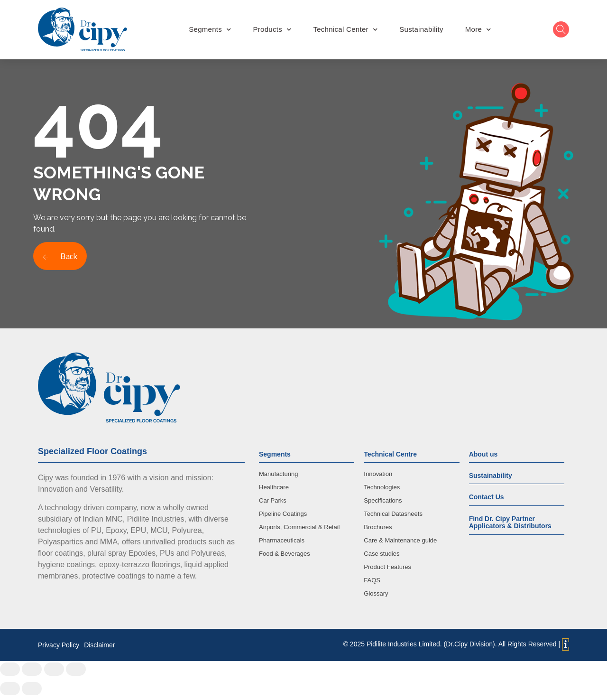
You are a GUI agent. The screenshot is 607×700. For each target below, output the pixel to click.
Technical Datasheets (393, 514)
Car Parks (273, 500)
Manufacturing (278, 474)
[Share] (32, 669)
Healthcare (274, 487)
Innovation (378, 474)
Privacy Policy (59, 645)
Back (60, 256)
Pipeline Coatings (283, 514)
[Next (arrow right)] (32, 689)
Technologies (382, 487)
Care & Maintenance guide (400, 540)
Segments (210, 29)
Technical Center (345, 29)
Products (272, 29)
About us (483, 454)
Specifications (383, 500)
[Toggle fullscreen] (54, 669)
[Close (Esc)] (10, 669)
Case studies (382, 554)
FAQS (372, 580)
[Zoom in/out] (76, 669)
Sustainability (421, 29)
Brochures (378, 527)
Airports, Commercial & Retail (299, 527)
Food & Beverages (285, 554)
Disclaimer (99, 645)
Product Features (387, 567)
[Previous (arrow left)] (10, 689)
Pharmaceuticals (282, 540)
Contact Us (487, 497)
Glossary (376, 593)
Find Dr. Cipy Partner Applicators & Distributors (510, 522)
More (478, 29)
